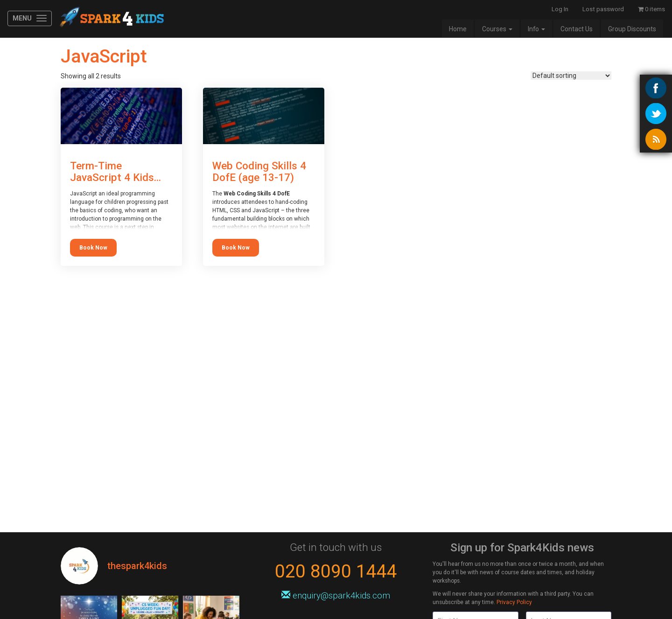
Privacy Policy (514, 602)
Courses (497, 29)
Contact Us (577, 29)
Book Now (93, 248)
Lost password (603, 9)
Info (536, 29)
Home (458, 29)
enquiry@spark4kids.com (336, 595)
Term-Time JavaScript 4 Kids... (115, 171)
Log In (560, 9)
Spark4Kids (111, 19)
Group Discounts (632, 29)
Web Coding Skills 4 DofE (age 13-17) (259, 171)
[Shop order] (571, 76)
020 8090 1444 (336, 571)
